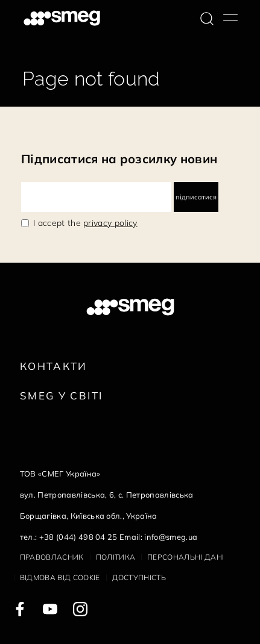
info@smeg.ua (171, 537)
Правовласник (52, 557)
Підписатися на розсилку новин (119, 159)
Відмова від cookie (60, 577)
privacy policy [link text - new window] (110, 223)
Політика (116, 557)
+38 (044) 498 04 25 (78, 537)
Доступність (139, 577)
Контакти (54, 366)
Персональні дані (185, 557)
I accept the (85, 223)
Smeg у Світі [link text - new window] (62, 395)
